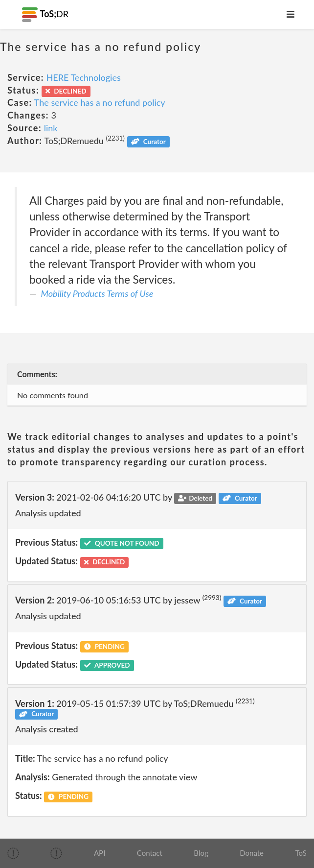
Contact (150, 853)
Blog (201, 853)
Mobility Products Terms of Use (97, 293)
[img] (13, 853)
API (100, 853)
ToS (301, 853)
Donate (252, 853)
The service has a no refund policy (100, 102)
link (51, 128)
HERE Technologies (84, 77)
